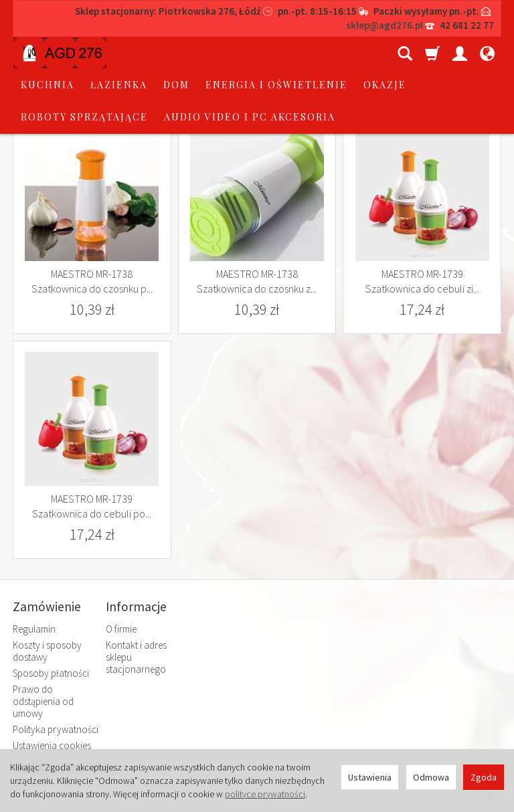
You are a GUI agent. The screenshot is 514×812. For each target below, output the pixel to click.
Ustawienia (370, 777)
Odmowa (431, 777)
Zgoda (484, 777)
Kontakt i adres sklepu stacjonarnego (136, 657)
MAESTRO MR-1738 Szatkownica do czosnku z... (257, 281)
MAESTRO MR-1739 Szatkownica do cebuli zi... (422, 281)
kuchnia (149, 53)
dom (277, 53)
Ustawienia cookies (52, 745)
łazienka (220, 53)
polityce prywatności (265, 794)
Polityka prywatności (56, 729)
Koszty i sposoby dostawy (47, 651)
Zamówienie (47, 607)
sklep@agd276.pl (384, 25)
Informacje (136, 607)
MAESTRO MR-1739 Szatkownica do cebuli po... (92, 506)
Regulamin (34, 629)
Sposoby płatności (51, 673)
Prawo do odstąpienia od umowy (43, 701)
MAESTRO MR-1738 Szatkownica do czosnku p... (92, 281)
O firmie (121, 629)
